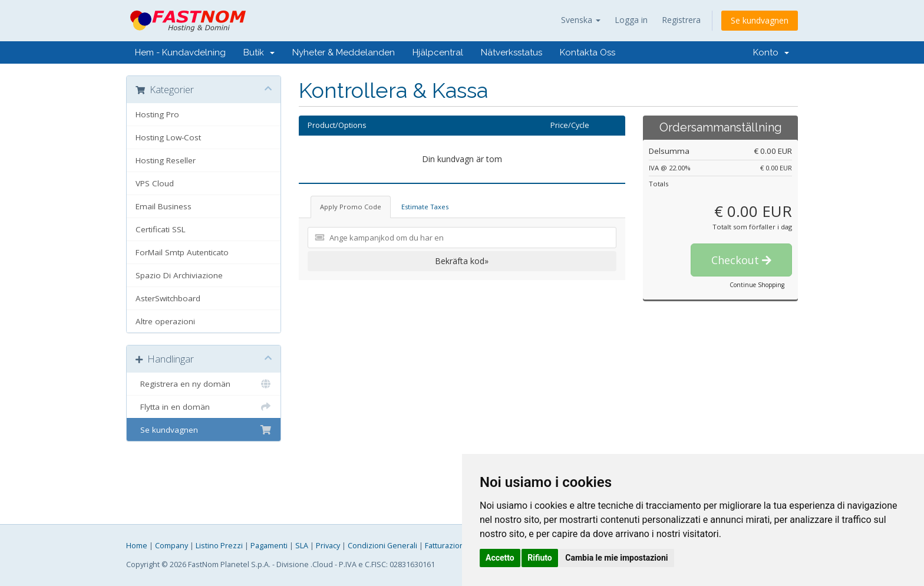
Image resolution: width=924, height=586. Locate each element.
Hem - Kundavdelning (180, 52)
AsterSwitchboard (168, 298)
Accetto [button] (500, 558)
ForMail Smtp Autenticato (182, 252)
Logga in (631, 20)
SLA (302, 546)
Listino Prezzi (219, 546)
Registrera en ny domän (204, 384)
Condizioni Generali (382, 546)
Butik (259, 52)
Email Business (164, 206)
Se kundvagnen (760, 20)
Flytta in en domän (204, 407)
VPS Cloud (155, 183)
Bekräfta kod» (462, 261)
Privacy (328, 546)
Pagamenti (269, 546)
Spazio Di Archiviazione (179, 275)
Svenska (581, 20)
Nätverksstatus (511, 52)
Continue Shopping (757, 285)
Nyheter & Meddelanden (344, 52)
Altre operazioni (165, 321)
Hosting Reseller (166, 160)
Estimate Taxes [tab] (425, 207)
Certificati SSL (161, 229)
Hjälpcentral (438, 52)
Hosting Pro (157, 114)
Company (171, 546)
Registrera (681, 20)
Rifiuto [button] (540, 558)
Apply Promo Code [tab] (351, 207)
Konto (771, 52)
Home (137, 546)
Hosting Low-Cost (168, 137)
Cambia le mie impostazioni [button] (616, 558)
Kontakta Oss (588, 52)
